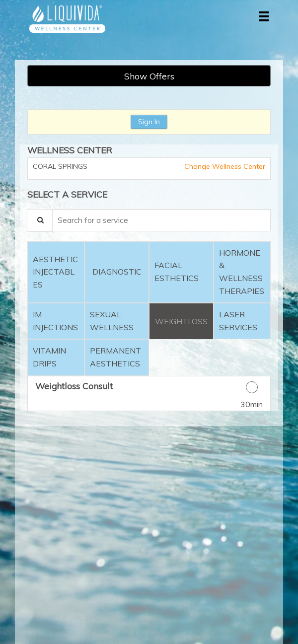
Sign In (149, 122)
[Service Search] (40, 220)
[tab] (56, 272)
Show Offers (149, 76)
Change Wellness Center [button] (224, 166)
